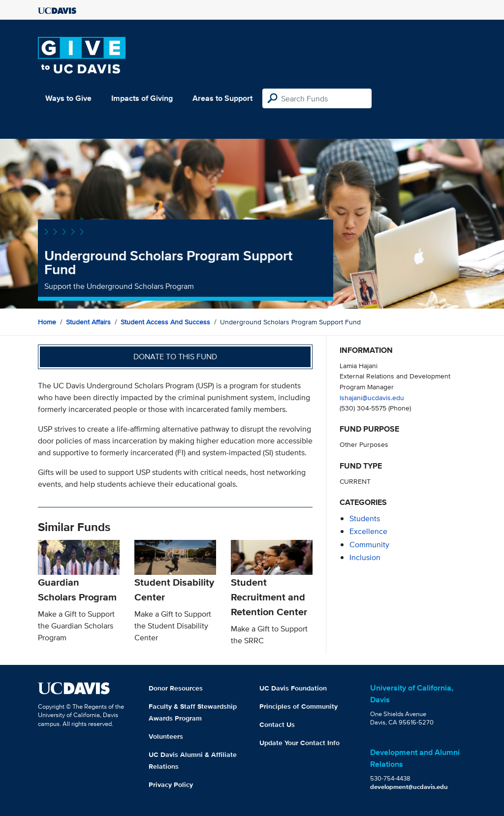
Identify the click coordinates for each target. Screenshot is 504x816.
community (369, 545)
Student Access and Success (165, 322)
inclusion (365, 557)
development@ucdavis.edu (409, 787)
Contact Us (277, 724)
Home (47, 322)
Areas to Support (222, 98)
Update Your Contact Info (299, 743)
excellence (368, 531)
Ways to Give (68, 98)
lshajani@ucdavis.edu (372, 397)
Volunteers (166, 736)
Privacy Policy (171, 785)
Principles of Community (299, 706)
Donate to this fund (175, 357)
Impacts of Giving (142, 98)
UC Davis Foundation (293, 688)
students (365, 518)
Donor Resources (176, 688)
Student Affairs (88, 322)
